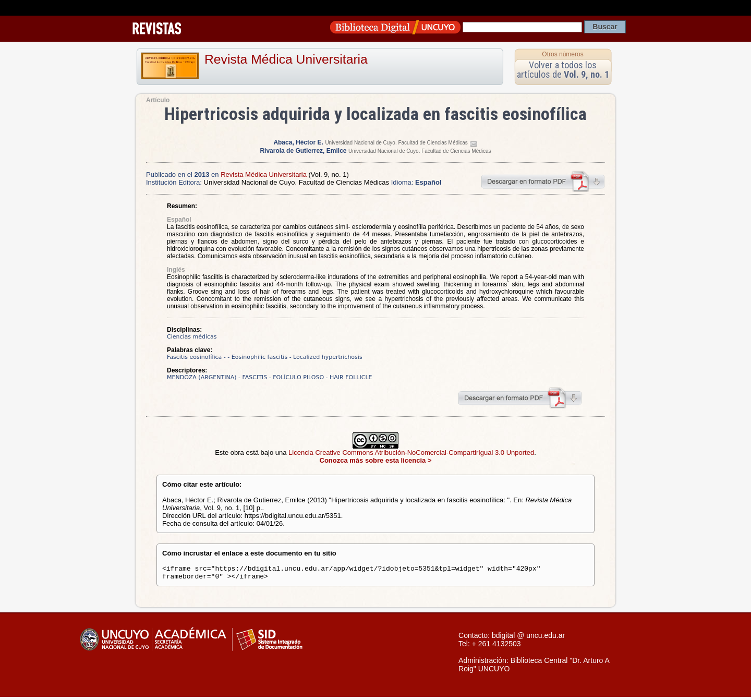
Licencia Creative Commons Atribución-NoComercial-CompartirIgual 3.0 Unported (411, 452)
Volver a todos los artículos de (563, 70)
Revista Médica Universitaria (286, 59)
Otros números (562, 54)
